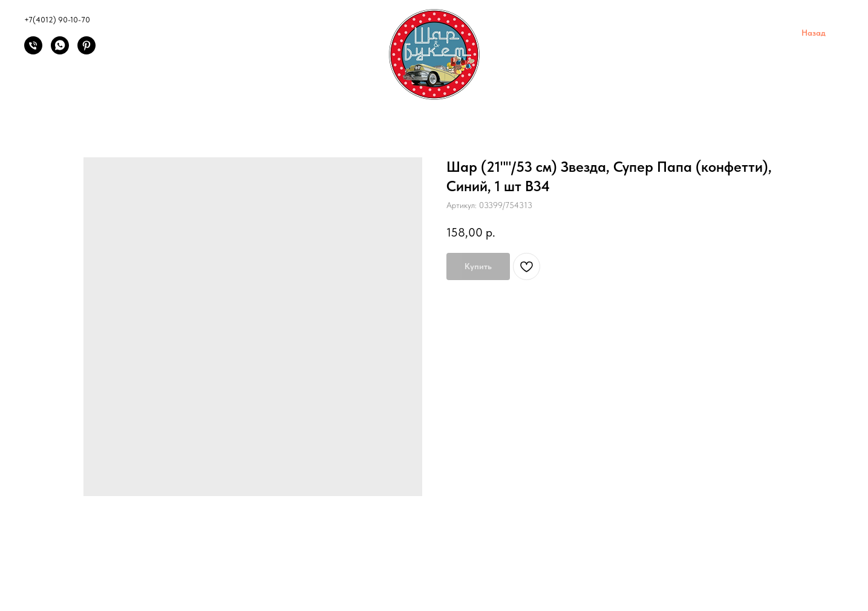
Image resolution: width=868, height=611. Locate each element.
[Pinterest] (86, 51)
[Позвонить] (33, 51)
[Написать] (60, 51)
